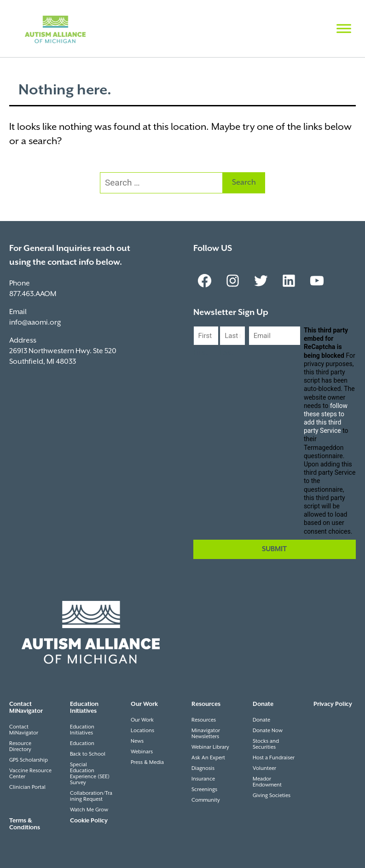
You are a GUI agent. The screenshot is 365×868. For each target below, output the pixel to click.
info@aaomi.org (35, 323)
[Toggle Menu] (344, 28)
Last (226, 353)
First (200, 353)
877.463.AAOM (33, 294)
